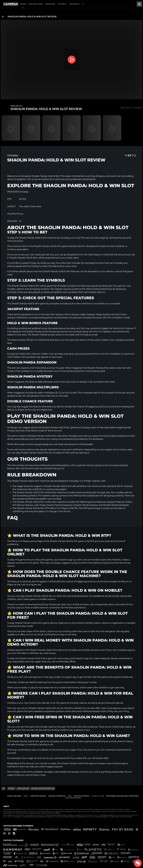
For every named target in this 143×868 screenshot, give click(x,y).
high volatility (93, 481)
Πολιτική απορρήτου (57, 796)
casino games (85, 741)
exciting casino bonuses (75, 631)
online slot (66, 263)
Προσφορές (50, 4)
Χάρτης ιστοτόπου (82, 796)
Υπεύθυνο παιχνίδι (38, 796)
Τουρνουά (62, 4)
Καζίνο (23, 4)
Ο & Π (26, 796)
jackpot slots (100, 711)
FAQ (70, 796)
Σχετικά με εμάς (14, 796)
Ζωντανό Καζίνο (36, 4)
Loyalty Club (98, 796)
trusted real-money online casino (76, 688)
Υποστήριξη (74, 4)
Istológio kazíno (73, 798)
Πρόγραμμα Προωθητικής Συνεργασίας (122, 796)
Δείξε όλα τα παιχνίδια (131, 108)
